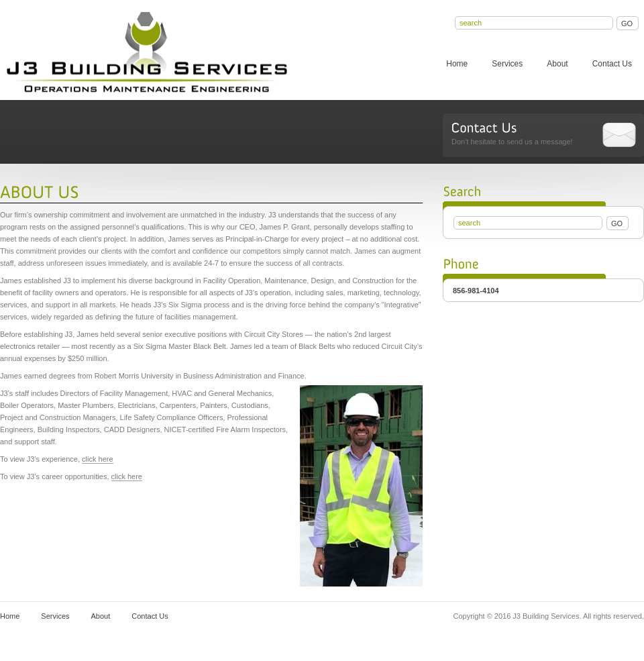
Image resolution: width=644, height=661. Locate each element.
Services (507, 64)
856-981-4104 (476, 291)
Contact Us (612, 64)
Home (457, 64)
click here (97, 459)
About (557, 64)
